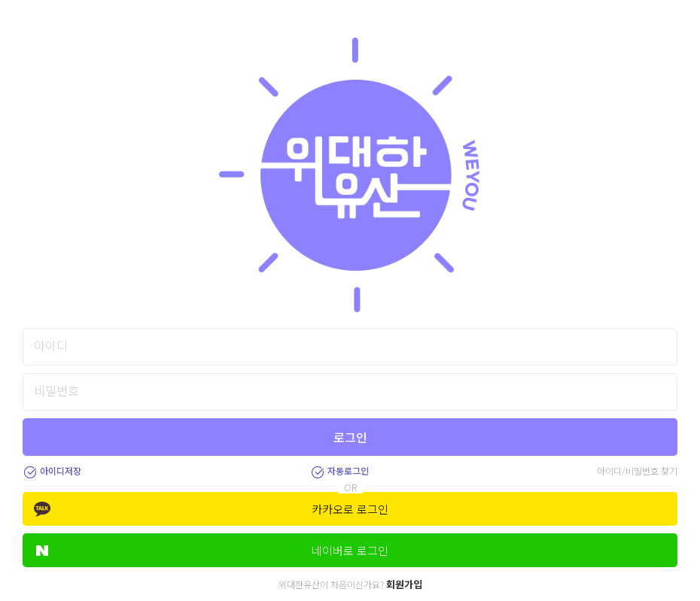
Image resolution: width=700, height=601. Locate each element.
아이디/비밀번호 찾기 (637, 470)
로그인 (350, 437)
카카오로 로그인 (211, 509)
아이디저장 (52, 470)
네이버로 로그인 (212, 550)
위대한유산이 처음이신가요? (350, 584)
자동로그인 (339, 470)
